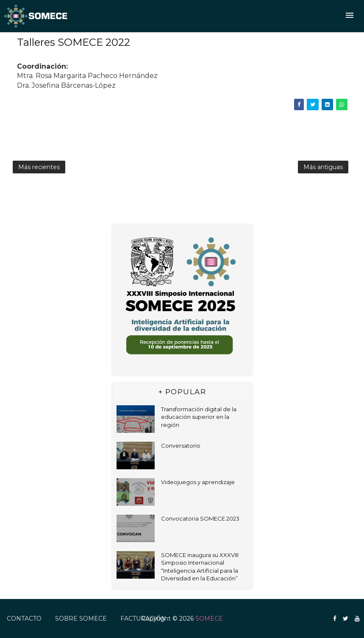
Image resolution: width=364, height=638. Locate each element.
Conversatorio (181, 446)
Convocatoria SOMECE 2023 (200, 518)
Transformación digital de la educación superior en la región (199, 417)
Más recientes (39, 167)
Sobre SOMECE (81, 618)
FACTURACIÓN (143, 618)
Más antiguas (323, 167)
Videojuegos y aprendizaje (198, 482)
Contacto (24, 618)
